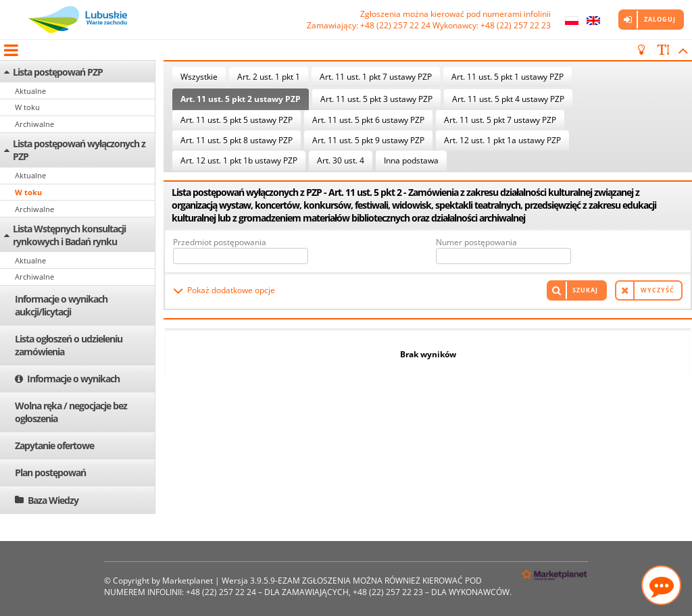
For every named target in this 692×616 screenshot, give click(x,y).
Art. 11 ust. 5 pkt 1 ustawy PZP (508, 77)
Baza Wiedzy (53, 500)
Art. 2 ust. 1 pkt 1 (269, 77)
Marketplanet (188, 581)
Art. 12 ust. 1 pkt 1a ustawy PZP (502, 140)
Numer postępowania (476, 242)
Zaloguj (660, 19)
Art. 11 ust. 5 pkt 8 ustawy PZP (237, 140)
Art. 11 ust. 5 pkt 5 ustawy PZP (237, 120)
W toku (27, 107)
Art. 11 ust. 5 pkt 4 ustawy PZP (508, 99)
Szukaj (585, 290)
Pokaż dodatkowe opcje (231, 290)
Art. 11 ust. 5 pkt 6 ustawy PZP (368, 120)
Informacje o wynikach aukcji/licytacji (61, 305)
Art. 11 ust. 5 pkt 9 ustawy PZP (368, 140)
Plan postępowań (50, 472)
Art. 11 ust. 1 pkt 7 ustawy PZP (376, 77)
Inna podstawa (411, 160)
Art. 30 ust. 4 (341, 160)
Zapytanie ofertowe (54, 445)
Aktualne (30, 91)
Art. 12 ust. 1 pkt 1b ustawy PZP (239, 160)
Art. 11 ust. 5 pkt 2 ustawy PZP (241, 99)
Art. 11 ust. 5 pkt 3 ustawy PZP (376, 99)
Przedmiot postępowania (220, 242)
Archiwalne (34, 124)
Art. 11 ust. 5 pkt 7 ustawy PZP (500, 120)
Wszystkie (199, 77)
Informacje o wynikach (73, 379)
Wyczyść (658, 290)
